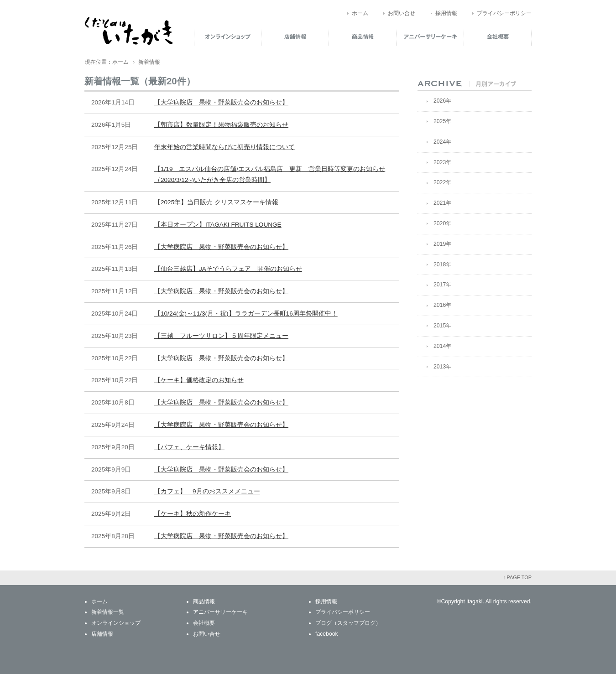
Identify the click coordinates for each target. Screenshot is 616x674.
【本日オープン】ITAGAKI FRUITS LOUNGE (218, 225)
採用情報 (446, 13)
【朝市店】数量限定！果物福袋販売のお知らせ (221, 125)
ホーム (360, 13)
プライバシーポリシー (504, 13)
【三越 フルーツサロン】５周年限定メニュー (221, 336)
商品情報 (363, 36)
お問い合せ (402, 13)
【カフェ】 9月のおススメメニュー (207, 491)
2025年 (442, 121)
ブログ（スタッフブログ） (348, 623)
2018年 (442, 264)
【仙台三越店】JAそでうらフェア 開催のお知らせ (228, 269)
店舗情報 (295, 36)
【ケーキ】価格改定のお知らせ (199, 380)
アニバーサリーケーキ (430, 36)
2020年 (442, 223)
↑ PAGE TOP (517, 577)
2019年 (442, 244)
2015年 (442, 326)
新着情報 (149, 62)
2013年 (442, 367)
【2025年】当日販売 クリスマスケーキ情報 (216, 202)
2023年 (442, 162)
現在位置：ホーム (107, 62)
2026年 (442, 101)
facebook (327, 634)
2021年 (442, 203)
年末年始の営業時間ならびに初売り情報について (224, 147)
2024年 (442, 142)
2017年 (442, 285)
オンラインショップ (228, 36)
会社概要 (498, 36)
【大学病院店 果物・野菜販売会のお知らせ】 (221, 102)
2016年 (442, 305)
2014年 (442, 346)
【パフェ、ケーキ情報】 (189, 447)
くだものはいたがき (129, 31)
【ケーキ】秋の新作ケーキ (193, 514)
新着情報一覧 (108, 612)
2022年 (442, 182)
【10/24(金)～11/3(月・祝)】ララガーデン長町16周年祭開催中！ (246, 314)
